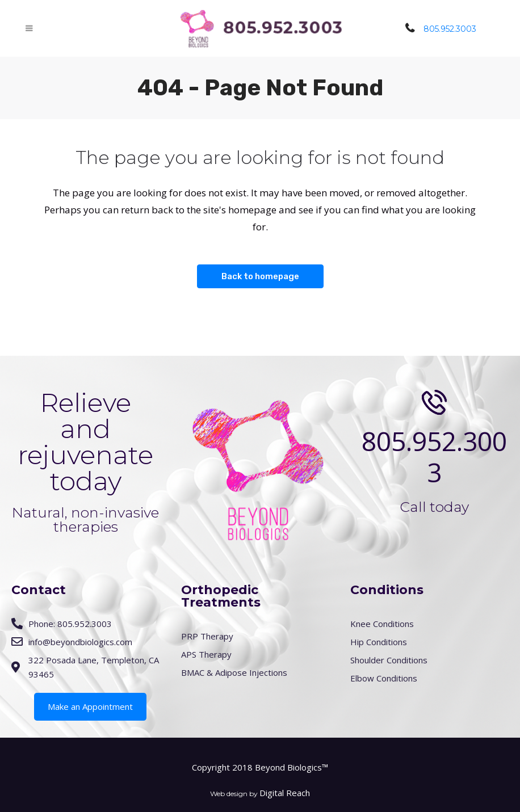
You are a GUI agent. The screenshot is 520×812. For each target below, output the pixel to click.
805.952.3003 (450, 29)
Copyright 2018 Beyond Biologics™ (260, 767)
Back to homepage (260, 276)
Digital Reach (285, 793)
